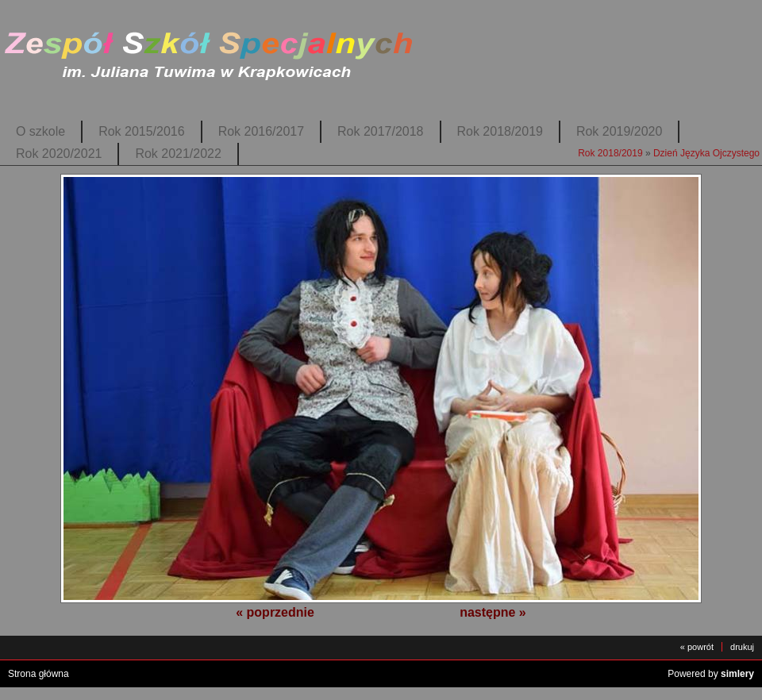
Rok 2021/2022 (178, 154)
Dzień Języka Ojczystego (706, 153)
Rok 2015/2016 (141, 131)
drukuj (742, 647)
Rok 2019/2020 (619, 131)
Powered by (711, 674)
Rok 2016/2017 (261, 131)
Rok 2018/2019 (500, 131)
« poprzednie (275, 612)
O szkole (40, 131)
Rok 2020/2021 (59, 154)
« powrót (697, 647)
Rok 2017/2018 (380, 131)
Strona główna (38, 674)
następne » (493, 612)
